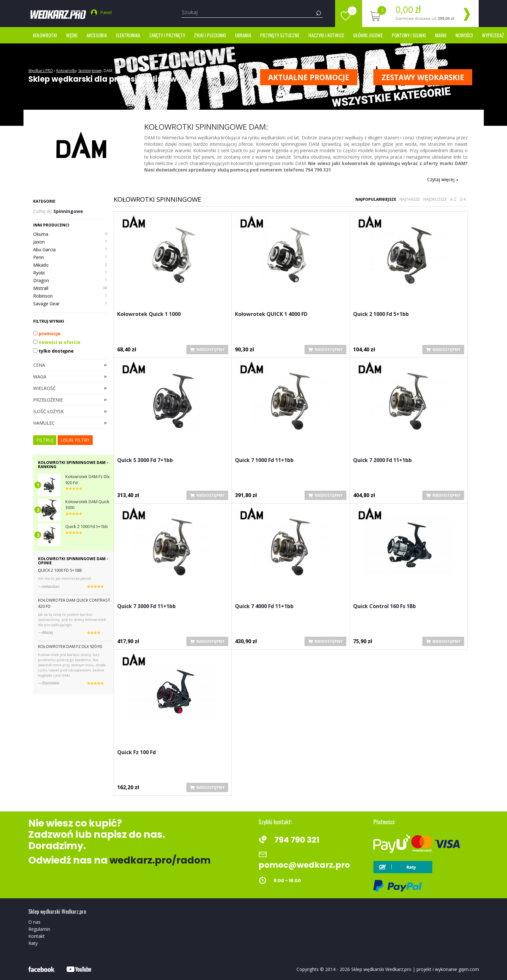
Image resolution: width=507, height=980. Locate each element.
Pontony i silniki (409, 35)
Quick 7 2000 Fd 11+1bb (382, 461)
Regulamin (39, 929)
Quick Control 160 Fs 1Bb (385, 607)
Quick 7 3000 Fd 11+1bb (146, 607)
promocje (47, 333)
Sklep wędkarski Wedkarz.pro (381, 969)
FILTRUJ (45, 440)
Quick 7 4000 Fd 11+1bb (264, 607)
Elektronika (128, 35)
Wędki (72, 35)
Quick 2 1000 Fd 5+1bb (381, 314)
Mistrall (70, 288)
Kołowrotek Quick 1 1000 (149, 314)
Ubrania (243, 35)
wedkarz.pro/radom (160, 860)
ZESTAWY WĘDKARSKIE (423, 77)
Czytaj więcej (443, 179)
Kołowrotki (45, 35)
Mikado (70, 265)
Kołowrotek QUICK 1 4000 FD (271, 314)
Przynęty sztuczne (280, 35)
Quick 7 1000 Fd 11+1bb (264, 461)
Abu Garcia (70, 250)
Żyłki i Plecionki (210, 35)
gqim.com (469, 969)
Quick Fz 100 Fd (136, 753)
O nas (34, 922)
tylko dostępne (53, 351)
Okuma (70, 234)
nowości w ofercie (57, 342)
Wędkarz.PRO (41, 71)
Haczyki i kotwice (326, 35)
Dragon (70, 281)
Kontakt (37, 936)
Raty (33, 943)
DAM (108, 71)
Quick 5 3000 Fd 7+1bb (145, 461)
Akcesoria (97, 35)
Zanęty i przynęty (167, 35)
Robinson (70, 296)
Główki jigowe (368, 35)
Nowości (464, 35)
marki (441, 35)
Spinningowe (90, 71)
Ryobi (70, 273)
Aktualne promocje (309, 77)
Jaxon (70, 242)
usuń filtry (75, 440)
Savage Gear (70, 304)
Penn (70, 257)
